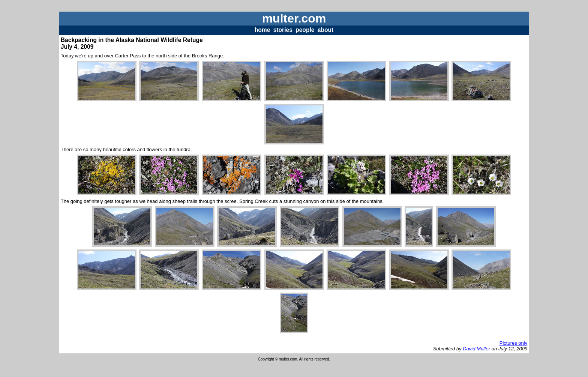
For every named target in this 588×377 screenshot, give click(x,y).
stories (283, 30)
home (262, 30)
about (325, 30)
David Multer (476, 349)
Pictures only (513, 343)
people (305, 30)
